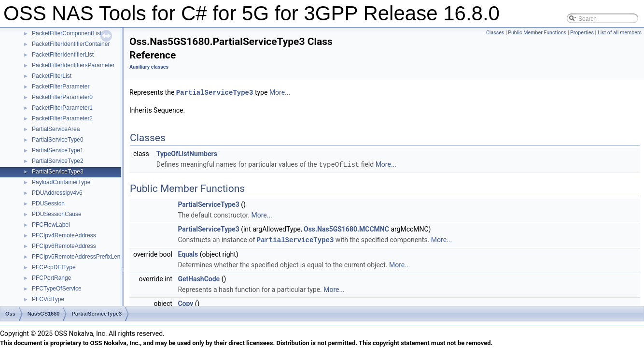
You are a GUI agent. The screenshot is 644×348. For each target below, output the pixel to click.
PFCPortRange (51, 278)
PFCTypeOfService (57, 289)
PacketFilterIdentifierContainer (71, 44)
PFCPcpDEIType (54, 267)
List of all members (620, 33)
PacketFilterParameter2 (62, 118)
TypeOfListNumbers (187, 153)
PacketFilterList (52, 76)
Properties (582, 33)
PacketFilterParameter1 (62, 108)
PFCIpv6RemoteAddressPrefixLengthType (86, 257)
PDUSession (48, 203)
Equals (188, 253)
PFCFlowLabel (51, 225)
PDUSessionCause (57, 214)
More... (280, 92)
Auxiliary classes (149, 67)
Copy (185, 302)
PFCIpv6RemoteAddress (64, 246)
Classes (495, 33)
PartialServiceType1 (58, 150)
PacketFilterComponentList (67, 33)
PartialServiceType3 (58, 172)
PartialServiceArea (56, 129)
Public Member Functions (537, 33)
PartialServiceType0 (58, 140)
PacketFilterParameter (61, 87)
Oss (10, 314)
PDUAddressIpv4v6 (57, 193)
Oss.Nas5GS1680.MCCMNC (346, 228)
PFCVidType (48, 299)
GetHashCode (199, 277)
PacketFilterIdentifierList (63, 55)
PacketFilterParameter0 (62, 97)
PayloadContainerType (61, 182)
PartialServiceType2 (58, 161)
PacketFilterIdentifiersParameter (73, 65)
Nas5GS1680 (44, 314)
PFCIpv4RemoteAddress (64, 235)
